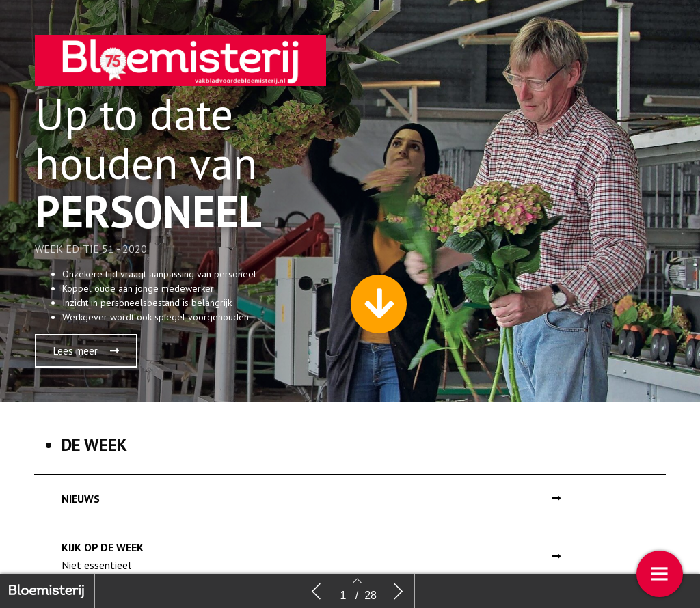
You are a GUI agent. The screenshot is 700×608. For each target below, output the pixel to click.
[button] (86, 351)
